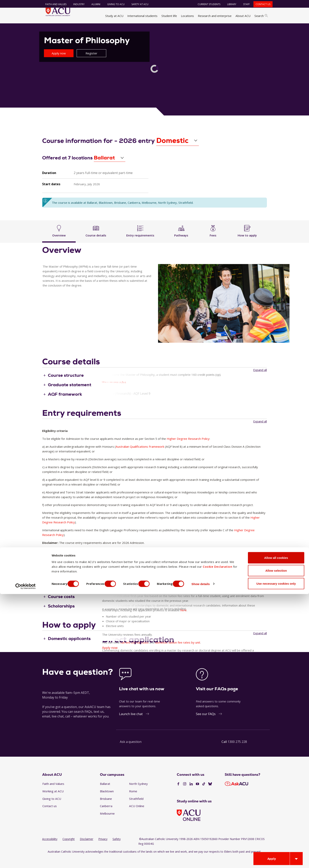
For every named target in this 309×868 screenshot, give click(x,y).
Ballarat (105, 795)
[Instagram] (185, 795)
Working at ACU (53, 802)
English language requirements (81, 565)
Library (229, 4)
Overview (59, 241)
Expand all (260, 381)
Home (48, 28)
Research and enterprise (215, 16)
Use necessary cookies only (276, 857)
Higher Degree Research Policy (188, 449)
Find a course (86, 28)
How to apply (247, 241)
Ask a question (131, 753)
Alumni (94, 4)
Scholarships (61, 617)
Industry (77, 4)
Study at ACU (114, 16)
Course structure (66, 386)
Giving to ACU (114, 4)
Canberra (106, 817)
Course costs (61, 607)
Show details (212, 858)
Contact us (261, 4)
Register (91, 64)
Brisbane (106, 809)
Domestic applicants (69, 649)
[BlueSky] (210, 795)
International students (142, 16)
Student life (169, 16)
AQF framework (65, 405)
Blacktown (107, 802)
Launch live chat (131, 725)
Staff (244, 4)
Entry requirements (140, 241)
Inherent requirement (71, 575)
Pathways (181, 241)
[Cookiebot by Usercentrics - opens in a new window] (26, 860)
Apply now (59, 64)
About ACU (243, 16)
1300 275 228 (237, 753)
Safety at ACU (138, 4)
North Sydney (138, 795)
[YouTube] (197, 795)
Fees (213, 241)
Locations (187, 16)
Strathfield (136, 809)
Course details (96, 241)
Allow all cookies (276, 832)
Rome (133, 802)
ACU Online (137, 817)
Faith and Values (54, 4)
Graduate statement (70, 396)
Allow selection (276, 845)
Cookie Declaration (217, 840)
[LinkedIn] (191, 795)
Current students (207, 4)
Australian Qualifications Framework (140, 457)
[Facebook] (178, 795)
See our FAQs (206, 725)
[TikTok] (204, 795)
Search (261, 16)
